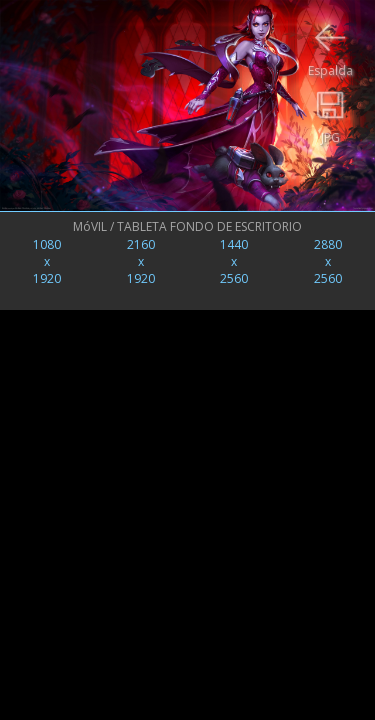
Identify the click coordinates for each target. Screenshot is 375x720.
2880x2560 (328, 261)
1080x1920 (47, 261)
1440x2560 (234, 261)
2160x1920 (141, 261)
